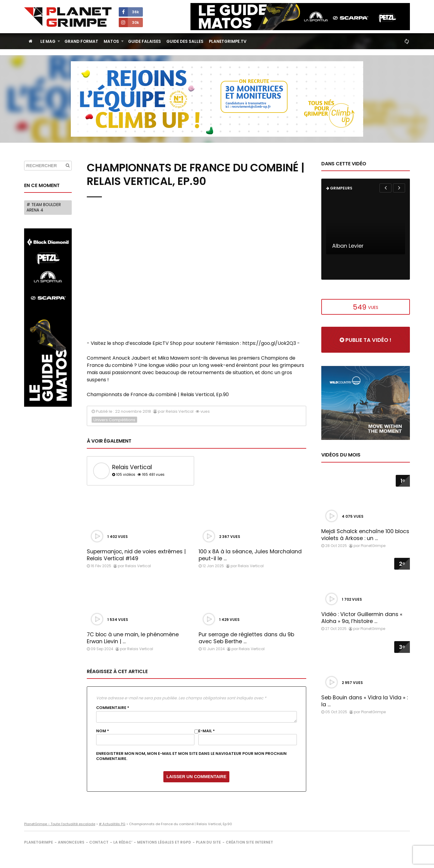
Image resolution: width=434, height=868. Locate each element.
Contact (99, 842)
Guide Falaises (145, 41)
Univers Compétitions (114, 420)
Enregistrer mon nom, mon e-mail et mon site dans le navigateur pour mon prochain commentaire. (191, 756)
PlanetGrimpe (39, 842)
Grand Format (81, 41)
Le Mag (48, 41)
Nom (103, 731)
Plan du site (208, 842)
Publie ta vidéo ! (365, 340)
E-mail (207, 731)
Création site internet (249, 842)
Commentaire (113, 708)
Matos (111, 41)
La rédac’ (123, 842)
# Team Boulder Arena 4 (44, 207)
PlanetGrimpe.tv (228, 41)
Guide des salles (185, 41)
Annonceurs (71, 842)
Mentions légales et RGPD (164, 842)
